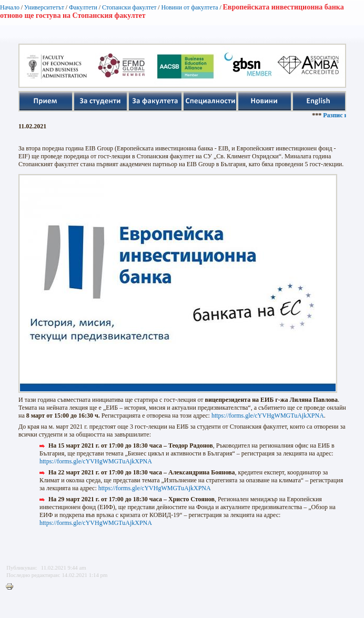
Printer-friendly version (12, 587)
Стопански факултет (129, 7)
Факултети (83, 7)
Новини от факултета (189, 7)
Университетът (44, 7)
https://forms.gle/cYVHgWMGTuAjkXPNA (268, 416)
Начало (10, 7)
